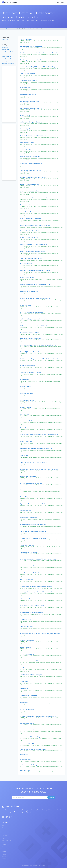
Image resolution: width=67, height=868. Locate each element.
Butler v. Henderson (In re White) (30, 333)
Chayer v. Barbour (25, 115)
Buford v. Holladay (25, 386)
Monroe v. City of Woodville (28, 476)
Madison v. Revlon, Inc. (27, 393)
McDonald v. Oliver (26, 620)
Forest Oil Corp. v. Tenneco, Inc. (29, 552)
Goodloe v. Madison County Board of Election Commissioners (38, 559)
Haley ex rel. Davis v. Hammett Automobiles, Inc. (34, 198)
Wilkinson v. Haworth (26, 264)
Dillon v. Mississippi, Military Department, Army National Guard (39, 345)
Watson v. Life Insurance (27, 545)
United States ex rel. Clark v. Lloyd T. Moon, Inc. (34, 462)
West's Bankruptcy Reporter (8, 63)
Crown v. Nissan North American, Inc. (31, 108)
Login (57, 2)
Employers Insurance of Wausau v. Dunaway (33, 538)
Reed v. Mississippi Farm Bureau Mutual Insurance (35, 226)
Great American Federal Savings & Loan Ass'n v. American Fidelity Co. (40, 435)
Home (3, 29)
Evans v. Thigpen (25, 497)
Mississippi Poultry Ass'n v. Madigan (31, 373)
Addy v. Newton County (27, 278)
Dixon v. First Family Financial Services (31, 258)
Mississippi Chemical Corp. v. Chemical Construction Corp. (37, 592)
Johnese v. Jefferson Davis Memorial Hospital (33, 524)
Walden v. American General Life (30, 231)
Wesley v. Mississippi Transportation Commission (34, 319)
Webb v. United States (26, 580)
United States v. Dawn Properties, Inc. (31, 46)
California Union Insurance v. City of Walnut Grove (35, 326)
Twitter (4, 859)
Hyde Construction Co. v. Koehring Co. (31, 675)
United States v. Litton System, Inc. (30, 573)
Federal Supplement (6, 56)
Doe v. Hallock (24, 490)
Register (63, 2)
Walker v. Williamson (26, 39)
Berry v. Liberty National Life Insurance (31, 312)
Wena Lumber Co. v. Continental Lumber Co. (33, 749)
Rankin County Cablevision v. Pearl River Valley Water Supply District (40, 469)
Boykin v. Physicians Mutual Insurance (31, 483)
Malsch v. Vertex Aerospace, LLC (29, 184)
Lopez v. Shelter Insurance (28, 74)
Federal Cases (5, 47)
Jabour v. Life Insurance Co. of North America (33, 177)
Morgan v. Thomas (25, 647)
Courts (13, 29)
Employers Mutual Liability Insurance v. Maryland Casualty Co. (38, 716)
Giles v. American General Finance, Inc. (31, 163)
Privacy (4, 844)
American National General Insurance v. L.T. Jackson (35, 271)
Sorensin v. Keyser (25, 770)
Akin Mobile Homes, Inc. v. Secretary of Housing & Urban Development (41, 633)
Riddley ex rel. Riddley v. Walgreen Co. (31, 122)
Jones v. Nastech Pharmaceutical (30, 212)
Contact (4, 838)
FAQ (3, 842)
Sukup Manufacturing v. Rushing (30, 101)
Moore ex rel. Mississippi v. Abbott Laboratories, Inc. (35, 298)
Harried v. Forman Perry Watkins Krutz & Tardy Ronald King (37, 67)
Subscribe (51, 797)
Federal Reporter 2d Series (8, 52)
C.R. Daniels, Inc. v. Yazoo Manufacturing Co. (33, 531)
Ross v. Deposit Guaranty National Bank (32, 613)
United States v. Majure (27, 723)
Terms (4, 846)
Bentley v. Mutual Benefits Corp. (29, 238)
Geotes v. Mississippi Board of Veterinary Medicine (35, 284)
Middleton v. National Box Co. (29, 744)
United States (5, 40)
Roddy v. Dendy (25, 379)
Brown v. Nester (25, 414)
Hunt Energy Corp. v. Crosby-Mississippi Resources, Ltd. (36, 449)
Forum (4, 830)
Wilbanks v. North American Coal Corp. (31, 205)
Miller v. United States (26, 599)
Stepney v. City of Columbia (28, 94)
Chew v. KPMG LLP (25, 150)
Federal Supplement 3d (7, 61)
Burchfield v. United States (28, 421)
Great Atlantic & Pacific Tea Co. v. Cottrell (32, 606)
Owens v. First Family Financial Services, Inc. (33, 170)
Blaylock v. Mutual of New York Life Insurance (33, 245)
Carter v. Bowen (25, 428)
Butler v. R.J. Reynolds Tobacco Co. (30, 352)
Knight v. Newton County (27, 366)
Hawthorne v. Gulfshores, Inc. (29, 518)
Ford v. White (24, 689)
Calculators (5, 826)
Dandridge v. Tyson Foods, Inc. (29, 81)
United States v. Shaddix (27, 730)
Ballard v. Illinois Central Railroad (30, 191)
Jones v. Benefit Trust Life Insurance (31, 566)
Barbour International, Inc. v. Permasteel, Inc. (33, 136)
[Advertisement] (9, 94)
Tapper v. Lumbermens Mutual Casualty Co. (33, 504)
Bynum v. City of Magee (27, 129)
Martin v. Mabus (25, 455)
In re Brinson (24, 754)
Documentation (6, 840)
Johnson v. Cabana (25, 511)
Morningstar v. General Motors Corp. (31, 338)
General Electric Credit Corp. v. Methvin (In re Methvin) (36, 587)
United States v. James (27, 626)
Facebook (5, 855)
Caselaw (8, 29)
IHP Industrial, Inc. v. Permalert (29, 291)
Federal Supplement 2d (7, 59)
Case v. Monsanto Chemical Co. (29, 695)
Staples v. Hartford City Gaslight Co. (30, 661)
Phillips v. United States (27, 654)
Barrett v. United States (27, 709)
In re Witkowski (25, 668)
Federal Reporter (6, 50)
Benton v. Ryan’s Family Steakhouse (30, 219)
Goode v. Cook (24, 682)
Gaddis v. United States (27, 640)
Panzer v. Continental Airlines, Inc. (30, 157)
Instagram (5, 857)
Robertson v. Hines (26, 760)
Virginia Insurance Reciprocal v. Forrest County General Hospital (39, 359)
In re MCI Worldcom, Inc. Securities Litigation (33, 252)
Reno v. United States (26, 442)
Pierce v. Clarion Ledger (27, 143)
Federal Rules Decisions (7, 54)
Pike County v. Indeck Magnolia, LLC (30, 60)
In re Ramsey (24, 702)
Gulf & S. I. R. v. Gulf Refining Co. (29, 765)
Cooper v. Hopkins (25, 305)
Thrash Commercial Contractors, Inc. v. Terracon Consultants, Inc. (39, 53)
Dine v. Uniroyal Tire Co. (27, 400)
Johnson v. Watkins (26, 87)
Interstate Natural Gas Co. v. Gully (30, 737)
